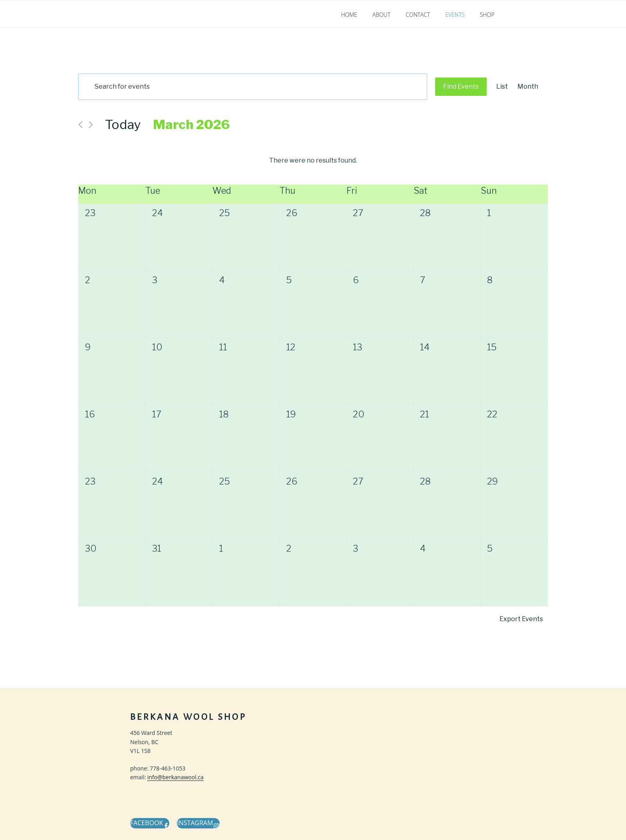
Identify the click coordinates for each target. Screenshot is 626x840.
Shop (487, 15)
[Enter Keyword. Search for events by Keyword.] (253, 87)
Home (349, 15)
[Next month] (91, 125)
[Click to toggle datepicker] (191, 125)
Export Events (521, 619)
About (381, 15)
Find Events (461, 86)
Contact (418, 15)
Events (455, 15)
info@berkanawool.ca (175, 777)
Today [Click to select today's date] (123, 124)
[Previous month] (80, 125)
